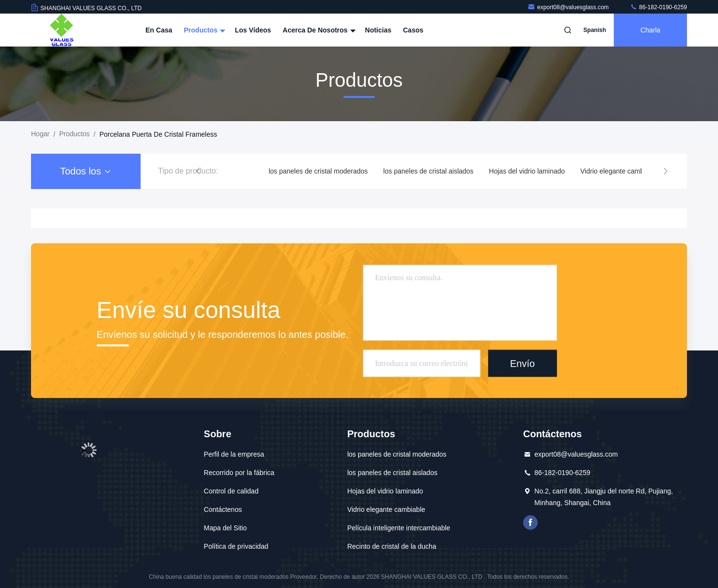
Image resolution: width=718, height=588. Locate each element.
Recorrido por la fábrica (239, 473)
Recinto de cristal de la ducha (392, 546)
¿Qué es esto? (530, 523)
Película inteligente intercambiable (399, 528)
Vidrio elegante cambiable (619, 171)
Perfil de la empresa (234, 454)
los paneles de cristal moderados (318, 171)
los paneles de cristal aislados (429, 171)
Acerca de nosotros (318, 30)
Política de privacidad (236, 546)
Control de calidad (231, 491)
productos (74, 134)
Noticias (378, 30)
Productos (203, 30)
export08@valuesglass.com (569, 7)
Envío (522, 363)
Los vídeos (253, 30)
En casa (159, 30)
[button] (198, 171)
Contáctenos (223, 509)
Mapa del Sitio (225, 528)
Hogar (40, 134)
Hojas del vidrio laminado (527, 171)
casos (413, 30)
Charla (650, 30)
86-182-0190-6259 (658, 7)
